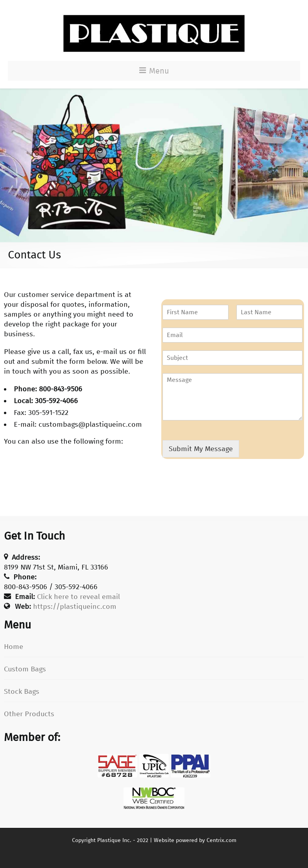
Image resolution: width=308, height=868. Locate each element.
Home (14, 647)
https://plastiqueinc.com (75, 606)
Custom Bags (25, 669)
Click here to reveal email (78, 597)
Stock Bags (22, 691)
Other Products (29, 714)
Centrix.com (221, 840)
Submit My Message (201, 449)
